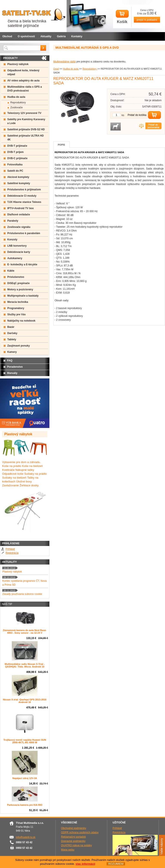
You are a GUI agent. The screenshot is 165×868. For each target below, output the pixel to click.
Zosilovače (16, 107)
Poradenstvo (15, 367)
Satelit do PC (15, 171)
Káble (11, 271)
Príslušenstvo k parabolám (24, 233)
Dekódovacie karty (19, 252)
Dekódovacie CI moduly (22, 196)
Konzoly (12, 240)
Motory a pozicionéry (20, 289)
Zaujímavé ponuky (19, 346)
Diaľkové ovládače (19, 215)
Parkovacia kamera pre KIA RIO (25, 805)
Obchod (7, 36)
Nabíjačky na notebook (21, 321)
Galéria (61, 36)
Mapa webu (68, 850)
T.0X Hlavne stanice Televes (24, 202)
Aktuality (46, 36)
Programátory (16, 308)
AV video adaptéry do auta (23, 81)
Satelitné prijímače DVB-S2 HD (26, 129)
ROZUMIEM (116, 864)
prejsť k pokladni (147, 20)
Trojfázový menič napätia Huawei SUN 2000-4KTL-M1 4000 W (25, 741)
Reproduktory (90, 69)
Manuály (12, 373)
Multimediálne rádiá (64, 62)
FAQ (10, 361)
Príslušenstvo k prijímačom (24, 190)
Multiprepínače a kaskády (23, 296)
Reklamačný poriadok (73, 837)
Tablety (12, 339)
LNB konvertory (17, 246)
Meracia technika (18, 302)
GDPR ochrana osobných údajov (80, 832)
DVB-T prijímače (17, 146)
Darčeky (12, 333)
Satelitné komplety (19, 183)
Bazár (11, 327)
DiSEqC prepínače (18, 283)
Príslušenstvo (16, 277)
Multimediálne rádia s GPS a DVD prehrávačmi (25, 89)
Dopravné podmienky (73, 841)
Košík (122, 17)
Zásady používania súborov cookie (22, 594)
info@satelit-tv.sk (26, 837)
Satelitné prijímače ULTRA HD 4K (25, 138)
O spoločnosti (26, 36)
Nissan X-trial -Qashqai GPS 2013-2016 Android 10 (25, 701)
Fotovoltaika (15, 165)
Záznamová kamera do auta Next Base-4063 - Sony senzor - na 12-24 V (25, 632)
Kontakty (77, 36)
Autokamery (15, 258)
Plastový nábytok (18, 64)
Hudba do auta (71, 69)
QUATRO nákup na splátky (76, 845)
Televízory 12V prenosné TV (24, 113)
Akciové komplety (18, 177)
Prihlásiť (10, 549)
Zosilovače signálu (19, 227)
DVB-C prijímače (17, 158)
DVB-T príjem (15, 152)
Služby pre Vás (16, 314)
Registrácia (12, 553)
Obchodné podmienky (74, 828)
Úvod (56, 69)
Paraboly (13, 221)
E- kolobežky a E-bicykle (22, 264)
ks (123, 115)
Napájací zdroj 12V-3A (25, 778)
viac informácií (85, 864)
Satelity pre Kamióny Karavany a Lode (26, 121)
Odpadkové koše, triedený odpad (23, 72)
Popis (61, 145)
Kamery (12, 352)
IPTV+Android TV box (21, 208)
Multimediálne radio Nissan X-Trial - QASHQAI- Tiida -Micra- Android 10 (25, 665)
